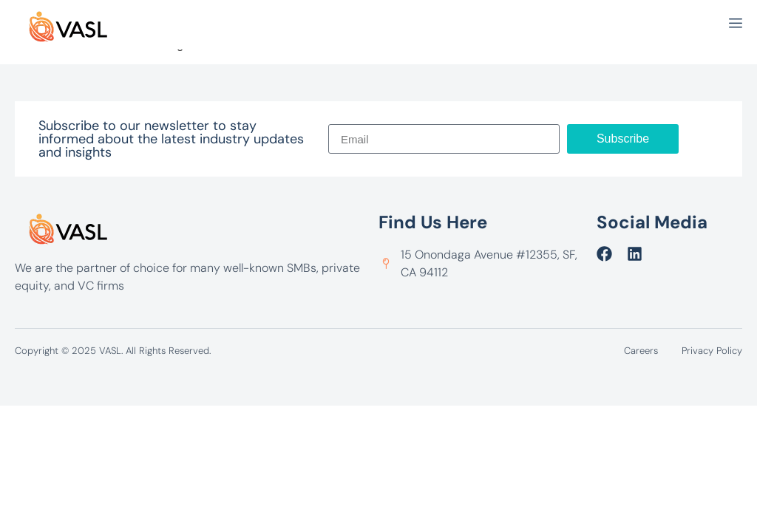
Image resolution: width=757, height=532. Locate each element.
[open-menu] (736, 25)
